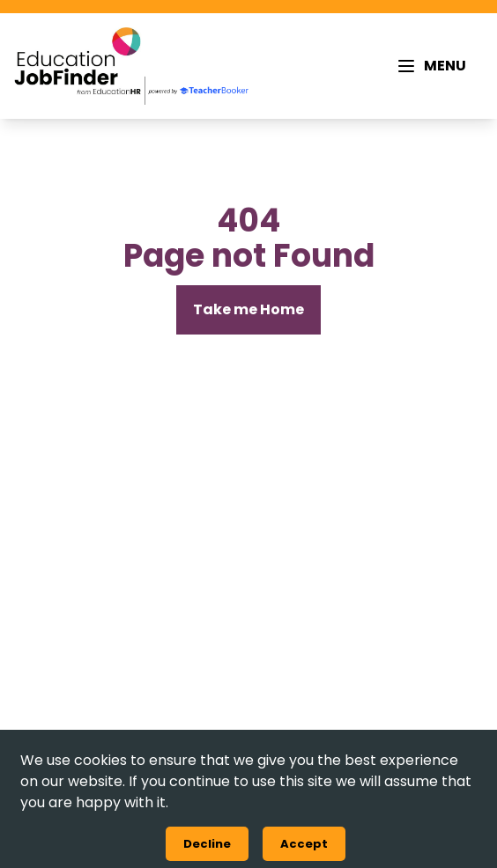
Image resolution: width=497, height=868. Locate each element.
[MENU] (431, 66)
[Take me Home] (248, 310)
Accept (304, 844)
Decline (207, 844)
